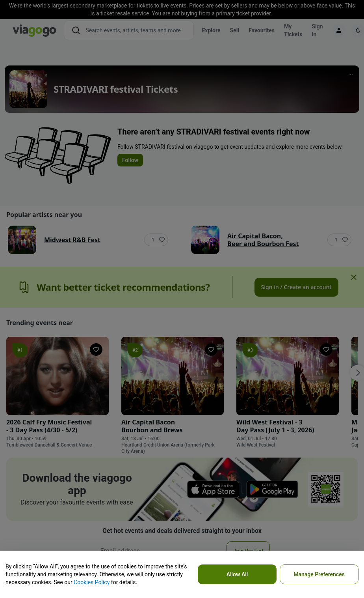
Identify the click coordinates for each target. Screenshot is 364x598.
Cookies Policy (92, 582)
